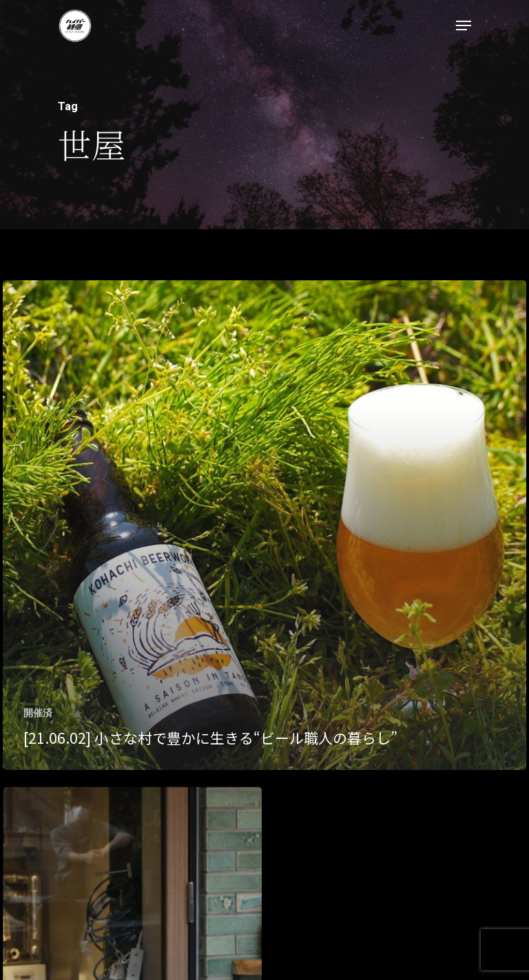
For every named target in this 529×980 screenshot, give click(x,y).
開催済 (38, 713)
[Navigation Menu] (464, 25)
